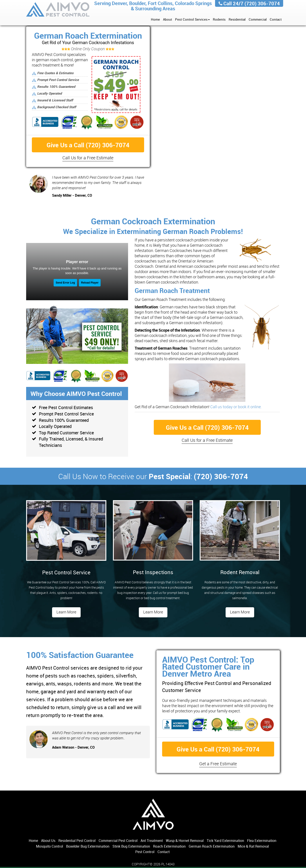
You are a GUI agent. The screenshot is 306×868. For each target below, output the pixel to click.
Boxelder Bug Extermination (88, 846)
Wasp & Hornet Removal (185, 841)
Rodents (219, 19)
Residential (237, 19)
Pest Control (145, 852)
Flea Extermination (262, 841)
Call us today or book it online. (236, 407)
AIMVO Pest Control (58, 10)
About (167, 19)
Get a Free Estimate (218, 764)
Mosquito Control (50, 846)
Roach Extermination (169, 846)
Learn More (66, 612)
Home (155, 19)
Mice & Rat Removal (253, 846)
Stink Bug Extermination (131, 846)
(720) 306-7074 (262, 3)
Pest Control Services (192, 19)
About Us (48, 841)
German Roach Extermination (212, 846)
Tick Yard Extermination (225, 841)
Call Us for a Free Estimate (88, 158)
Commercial (258, 19)
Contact (276, 19)
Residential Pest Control (77, 841)
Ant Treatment (152, 841)
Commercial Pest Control (118, 841)
